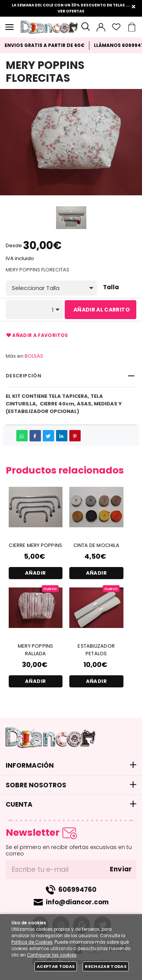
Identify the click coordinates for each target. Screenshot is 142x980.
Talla (111, 287)
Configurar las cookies (52, 955)
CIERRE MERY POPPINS (35, 545)
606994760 (77, 890)
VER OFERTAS (71, 11)
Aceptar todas (56, 966)
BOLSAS (34, 356)
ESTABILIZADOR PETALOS (96, 650)
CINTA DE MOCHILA (96, 545)
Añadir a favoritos (37, 335)
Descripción (23, 376)
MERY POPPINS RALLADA (35, 650)
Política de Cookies (32, 942)
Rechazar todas (106, 966)
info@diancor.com (77, 902)
